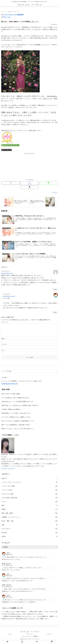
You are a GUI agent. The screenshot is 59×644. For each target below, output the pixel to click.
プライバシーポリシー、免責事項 (29, 639)
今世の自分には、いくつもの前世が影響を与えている (17, 404)
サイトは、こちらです (8, 471)
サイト (3, 353)
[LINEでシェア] (48, 183)
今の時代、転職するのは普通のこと (12, 412)
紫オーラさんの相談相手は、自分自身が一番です (16, 428)
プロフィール (6, 17)
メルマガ (49, 637)
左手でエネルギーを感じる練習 (11, 397)
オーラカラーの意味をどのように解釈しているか (16, 420)
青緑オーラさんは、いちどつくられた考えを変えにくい (18, 431)
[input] (29, 374)
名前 (3, 342)
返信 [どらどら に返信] (55, 290)
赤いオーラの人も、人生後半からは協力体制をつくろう (18, 424)
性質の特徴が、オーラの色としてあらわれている (16, 416)
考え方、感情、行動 (6, 150)
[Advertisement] (29, 165)
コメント (5, 322)
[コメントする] (29, 187)
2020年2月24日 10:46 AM (9, 297)
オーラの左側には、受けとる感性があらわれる (15, 401)
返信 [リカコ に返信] (55, 313)
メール (4, 347)
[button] (56, 374)
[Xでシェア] (11, 183)
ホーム (10, 637)
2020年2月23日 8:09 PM (7, 274)
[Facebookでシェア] (29, 183)
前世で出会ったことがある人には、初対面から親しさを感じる (20, 408)
